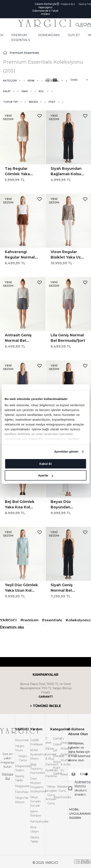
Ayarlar (46, 475)
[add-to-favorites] (40, 116)
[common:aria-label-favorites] (82, 25)
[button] (76, 80)
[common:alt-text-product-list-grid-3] (55, 80)
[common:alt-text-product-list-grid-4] (48, 80)
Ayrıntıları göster (66, 451)
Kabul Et (45, 464)
